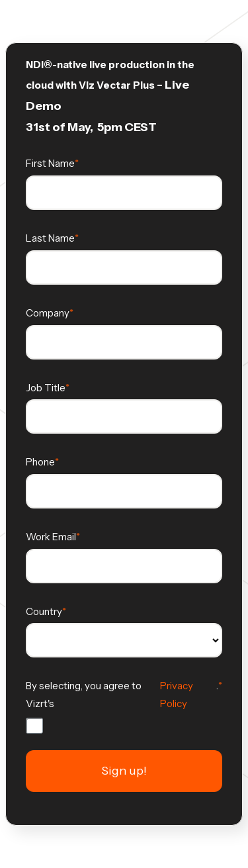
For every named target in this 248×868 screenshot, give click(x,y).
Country (44, 611)
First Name (50, 163)
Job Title (46, 388)
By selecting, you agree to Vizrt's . (122, 695)
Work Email (51, 537)
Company (48, 313)
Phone (40, 462)
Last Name (50, 238)
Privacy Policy (177, 694)
